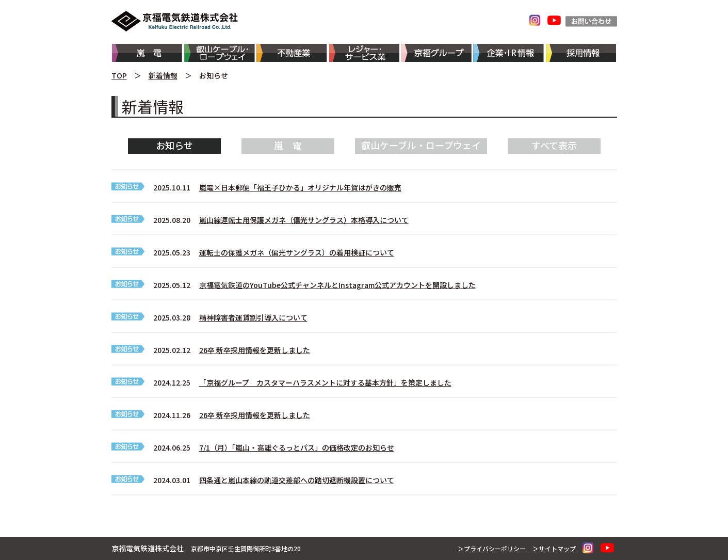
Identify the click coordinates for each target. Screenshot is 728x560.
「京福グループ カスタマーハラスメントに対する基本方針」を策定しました (325, 382)
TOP (119, 75)
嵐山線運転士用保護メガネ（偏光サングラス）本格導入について (304, 220)
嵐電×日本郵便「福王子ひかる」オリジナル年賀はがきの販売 (300, 187)
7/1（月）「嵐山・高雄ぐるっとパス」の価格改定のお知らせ (297, 447)
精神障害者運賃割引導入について (253, 317)
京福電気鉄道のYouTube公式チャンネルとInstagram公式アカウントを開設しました (337, 285)
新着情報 (163, 75)
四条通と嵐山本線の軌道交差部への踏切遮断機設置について (297, 480)
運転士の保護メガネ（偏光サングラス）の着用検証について (297, 252)
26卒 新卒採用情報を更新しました (255, 350)
